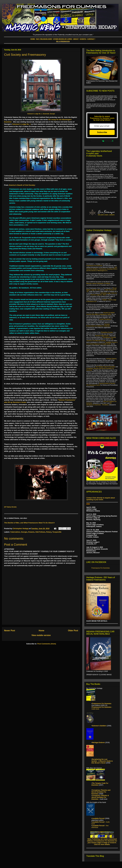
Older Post (73, 631)
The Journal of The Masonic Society (100, 340)
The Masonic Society (109, 337)
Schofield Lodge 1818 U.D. (109, 293)
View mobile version (41, 635)
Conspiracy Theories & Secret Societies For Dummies (100, 797)
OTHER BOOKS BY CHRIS (63, 39)
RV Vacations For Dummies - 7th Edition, (99, 404)
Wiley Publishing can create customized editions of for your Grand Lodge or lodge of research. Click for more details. (102, 842)
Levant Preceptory (105, 319)
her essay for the (55, 120)
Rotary (49, 532)
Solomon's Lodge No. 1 (21, 124)
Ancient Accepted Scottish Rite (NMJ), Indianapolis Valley (100, 313)
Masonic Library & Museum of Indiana (98, 283)
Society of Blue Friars (102, 336)
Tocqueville (57, 532)
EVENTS (83, 39)
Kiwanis (31, 532)
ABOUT (76, 39)
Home (41, 631)
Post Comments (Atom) (47, 644)
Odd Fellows (40, 532)
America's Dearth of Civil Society (22, 185)
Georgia (24, 532)
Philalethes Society (107, 332)
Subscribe (102, 132)
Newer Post (10, 631)
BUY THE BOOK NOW (44, 39)
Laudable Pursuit (98, 818)
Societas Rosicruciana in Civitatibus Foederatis (98, 325)
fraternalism (15, 532)
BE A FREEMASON (63, 41)
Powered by (102, 141)
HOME (33, 39)
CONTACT (91, 39)
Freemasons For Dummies (94, 266)
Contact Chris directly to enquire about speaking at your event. (101, 499)
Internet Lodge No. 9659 (98, 295)
